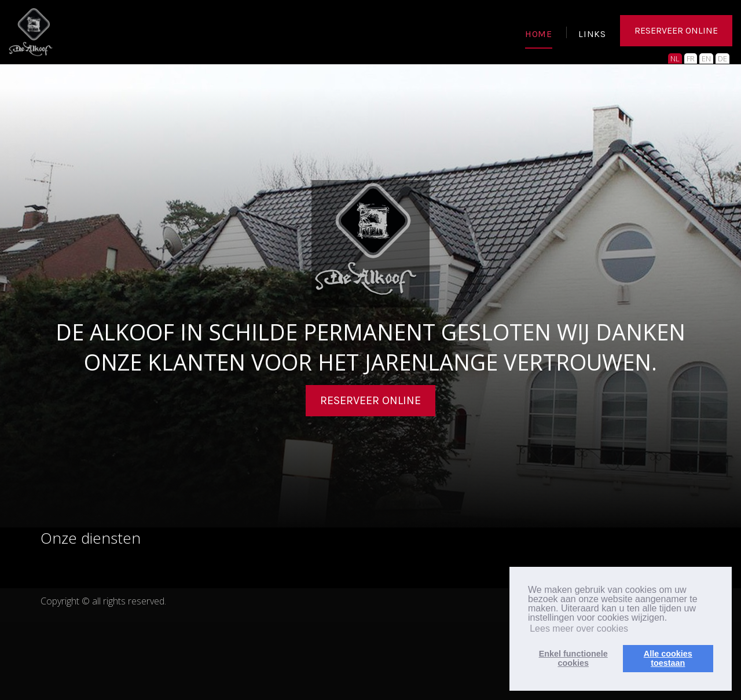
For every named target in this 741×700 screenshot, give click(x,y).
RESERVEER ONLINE (676, 32)
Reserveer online (370, 400)
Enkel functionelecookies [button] (573, 658)
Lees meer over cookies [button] (579, 628)
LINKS (592, 34)
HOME (539, 34)
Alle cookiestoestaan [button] (668, 658)
